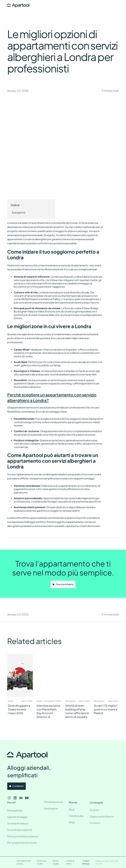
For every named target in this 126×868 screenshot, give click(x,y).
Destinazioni (51, 808)
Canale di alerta (70, 862)
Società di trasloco (18, 823)
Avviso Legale (56, 862)
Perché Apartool (53, 802)
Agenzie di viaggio (17, 817)
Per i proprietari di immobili (22, 843)
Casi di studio (76, 816)
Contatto (95, 823)
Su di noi (94, 810)
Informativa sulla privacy (24, 862)
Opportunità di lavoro (102, 816)
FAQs (72, 822)
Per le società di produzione (23, 836)
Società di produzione (20, 830)
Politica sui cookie (41, 862)
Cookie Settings (86, 862)
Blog (72, 809)
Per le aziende (15, 810)
